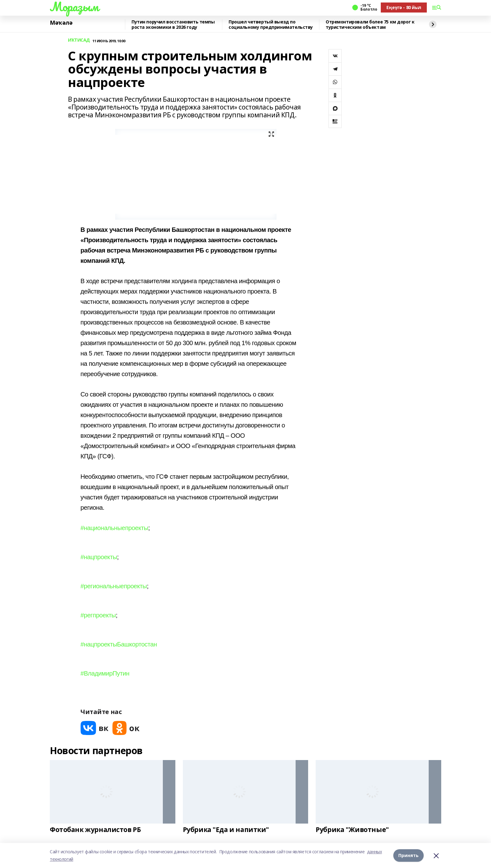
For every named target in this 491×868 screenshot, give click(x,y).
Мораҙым (74, 7)
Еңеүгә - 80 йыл (404, 7)
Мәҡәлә (61, 23)
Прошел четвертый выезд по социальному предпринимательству (271, 25)
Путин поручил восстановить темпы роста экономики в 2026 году (173, 25)
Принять (408, 855)
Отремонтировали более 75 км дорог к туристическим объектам (370, 25)
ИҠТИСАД (79, 40)
